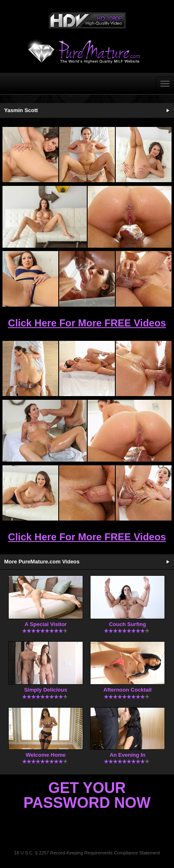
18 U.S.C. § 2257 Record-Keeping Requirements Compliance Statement (87, 853)
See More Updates (168, 110)
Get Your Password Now (87, 795)
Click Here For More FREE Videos (87, 323)
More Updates (168, 562)
